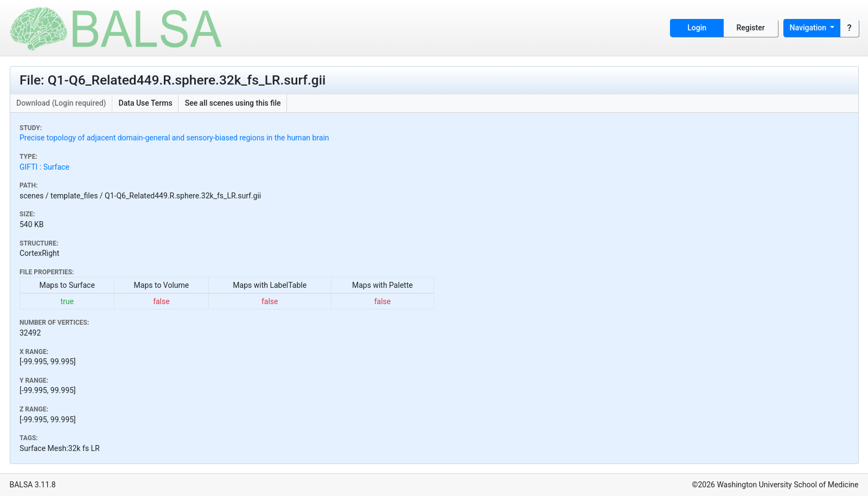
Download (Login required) (61, 103)
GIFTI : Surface (44, 167)
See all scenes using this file (233, 103)
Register (751, 28)
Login (697, 28)
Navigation (809, 28)
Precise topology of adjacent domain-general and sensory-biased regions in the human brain (174, 138)
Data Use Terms (146, 103)
